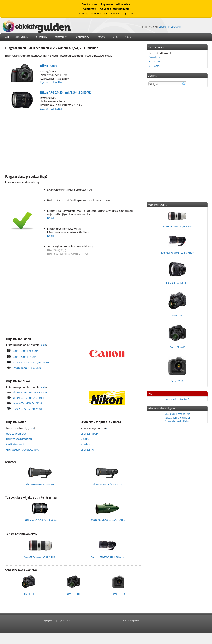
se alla (43, 345)
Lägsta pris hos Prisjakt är (51, 82)
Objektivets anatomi (15, 444)
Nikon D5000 (49, 66)
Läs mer (51, 218)
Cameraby (90, 9)
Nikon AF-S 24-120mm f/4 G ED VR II (28, 398)
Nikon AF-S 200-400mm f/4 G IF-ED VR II (30, 392)
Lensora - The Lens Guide (170, 27)
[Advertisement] (56, 142)
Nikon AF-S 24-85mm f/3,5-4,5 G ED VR (65, 92)
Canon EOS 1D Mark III (90, 434)
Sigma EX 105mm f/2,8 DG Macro (27, 368)
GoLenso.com (154, 61)
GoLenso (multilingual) (115, 9)
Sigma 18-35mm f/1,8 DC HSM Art (27, 403)
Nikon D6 (85, 439)
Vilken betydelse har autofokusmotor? (23, 450)
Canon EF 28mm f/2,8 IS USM (25, 351)
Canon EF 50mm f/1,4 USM (24, 357)
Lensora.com (154, 66)
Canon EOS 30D (87, 450)
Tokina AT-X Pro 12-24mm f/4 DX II (27, 409)
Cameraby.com (155, 57)
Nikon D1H (85, 444)
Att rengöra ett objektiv (16, 434)
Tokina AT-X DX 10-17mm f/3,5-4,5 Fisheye (31, 362)
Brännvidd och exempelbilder (19, 439)
